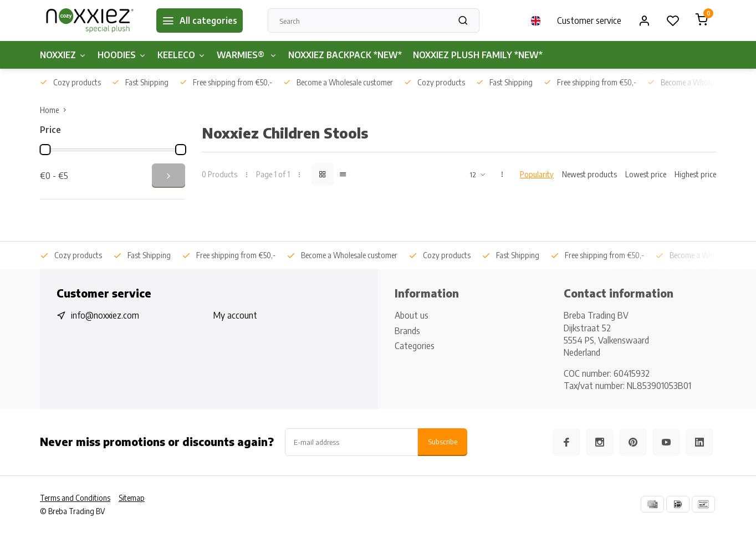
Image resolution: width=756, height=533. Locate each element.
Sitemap (132, 498)
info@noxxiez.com (105, 315)
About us (412, 315)
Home (55, 110)
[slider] (45, 150)
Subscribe (443, 441)
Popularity (537, 174)
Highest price (695, 174)
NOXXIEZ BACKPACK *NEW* (345, 55)
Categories (415, 346)
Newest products (589, 174)
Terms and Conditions (75, 498)
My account (235, 315)
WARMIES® (247, 55)
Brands (407, 331)
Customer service (589, 20)
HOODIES (122, 55)
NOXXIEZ (63, 55)
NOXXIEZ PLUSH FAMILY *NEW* (478, 55)
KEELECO (182, 55)
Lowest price (646, 174)
